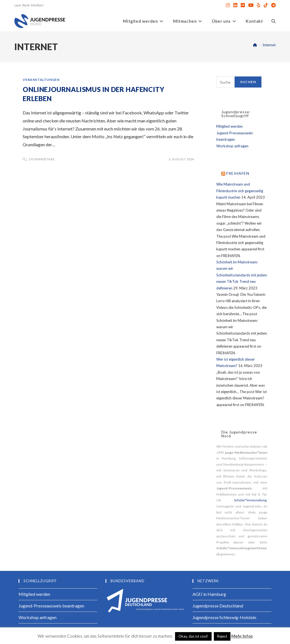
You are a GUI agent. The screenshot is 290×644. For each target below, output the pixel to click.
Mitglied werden (229, 126)
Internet (269, 45)
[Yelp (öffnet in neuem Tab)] (259, 5)
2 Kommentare (42, 159)
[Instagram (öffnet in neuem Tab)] (228, 5)
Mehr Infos (242, 636)
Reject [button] (222, 636)
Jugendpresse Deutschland (218, 606)
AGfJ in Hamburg (209, 594)
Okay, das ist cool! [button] (193, 636)
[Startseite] (255, 45)
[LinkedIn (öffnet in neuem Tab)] (235, 5)
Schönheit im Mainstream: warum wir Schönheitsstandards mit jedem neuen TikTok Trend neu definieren (242, 275)
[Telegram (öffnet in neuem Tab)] (273, 5)
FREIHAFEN (238, 173)
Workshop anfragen (232, 146)
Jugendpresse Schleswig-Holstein (224, 617)
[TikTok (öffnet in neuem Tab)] (266, 5)
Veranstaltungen (41, 80)
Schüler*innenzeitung (250, 500)
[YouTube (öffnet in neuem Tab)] (251, 5)
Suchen (248, 82)
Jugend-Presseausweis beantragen (51, 606)
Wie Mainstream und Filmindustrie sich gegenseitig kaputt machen (240, 191)
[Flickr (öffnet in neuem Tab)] (243, 5)
